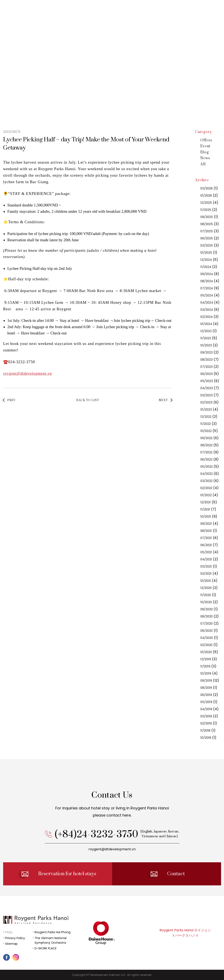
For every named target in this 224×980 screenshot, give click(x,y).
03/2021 (209, 566)
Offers (206, 140)
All (203, 164)
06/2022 (210, 459)
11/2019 (208, 666)
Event (205, 146)
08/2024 (210, 281)
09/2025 (209, 217)
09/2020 (209, 609)
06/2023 (210, 374)
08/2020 (210, 616)
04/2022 (210, 474)
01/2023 (209, 409)
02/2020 (209, 645)
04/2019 (210, 709)
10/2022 (209, 431)
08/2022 (210, 445)
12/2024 (209, 260)
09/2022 (210, 438)
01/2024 (209, 324)
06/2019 (209, 695)
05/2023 (210, 381)
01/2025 (209, 253)
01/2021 (209, 581)
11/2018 (208, 730)
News (205, 158)
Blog (205, 152)
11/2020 (208, 595)
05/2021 (209, 552)
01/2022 (209, 495)
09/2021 (209, 524)
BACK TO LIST (88, 400)
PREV (12, 400)
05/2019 (209, 702)
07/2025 (210, 231)
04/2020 (209, 638)
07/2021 (209, 538)
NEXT (163, 400)
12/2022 (209, 417)
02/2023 (210, 402)
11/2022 (209, 424)
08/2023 (210, 360)
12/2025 (209, 203)
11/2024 (209, 267)
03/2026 (209, 188)
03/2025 (210, 245)
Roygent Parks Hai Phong (52, 932)
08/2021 (209, 531)
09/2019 (210, 681)
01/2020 (209, 652)
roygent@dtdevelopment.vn (27, 373)
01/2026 (209, 195)
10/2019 (209, 673)
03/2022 (210, 481)
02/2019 (209, 723)
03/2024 (210, 310)
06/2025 (210, 238)
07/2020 (210, 623)
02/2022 (210, 488)
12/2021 (209, 502)
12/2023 (209, 331)
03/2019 (209, 716)
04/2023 (210, 388)
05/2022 (210, 467)
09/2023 (210, 352)
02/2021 (209, 574)
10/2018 (208, 738)
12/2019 (209, 659)
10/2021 (209, 516)
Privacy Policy (15, 938)
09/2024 (210, 274)
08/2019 (209, 688)
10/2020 (209, 602)
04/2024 (210, 302)
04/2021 (209, 559)
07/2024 (210, 288)
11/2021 (208, 509)
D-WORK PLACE (46, 948)
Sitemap (11, 944)
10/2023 (209, 345)
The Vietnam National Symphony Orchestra (50, 940)
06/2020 (209, 631)
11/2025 (209, 210)
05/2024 (210, 295)
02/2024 (210, 317)
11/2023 (209, 338)
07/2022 (210, 452)
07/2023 (210, 367)
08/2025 (210, 224)
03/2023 (210, 395)
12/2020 (209, 588)
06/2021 (209, 545)
